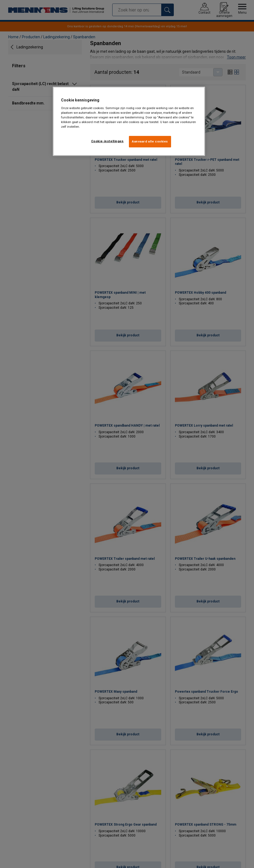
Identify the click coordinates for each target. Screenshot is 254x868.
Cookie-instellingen (107, 141)
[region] (129, 121)
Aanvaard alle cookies (150, 141)
